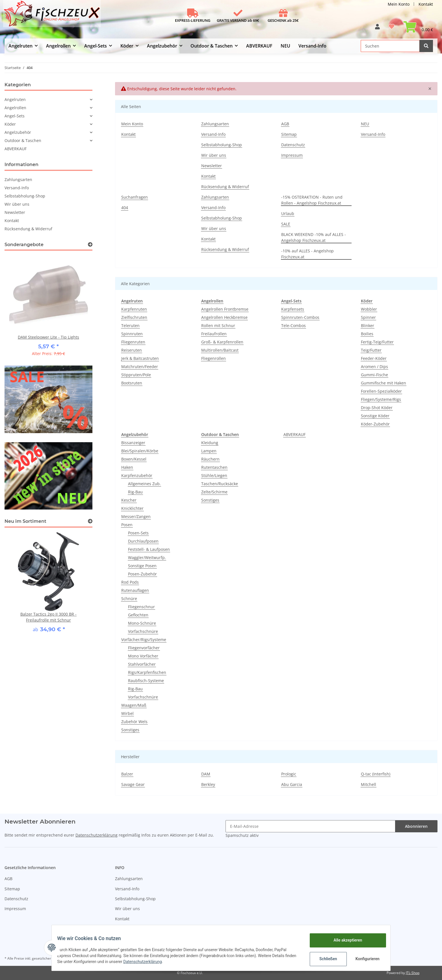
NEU (285, 46)
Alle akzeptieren (344, 940)
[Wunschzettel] (392, 29)
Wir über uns (214, 155)
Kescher (129, 500)
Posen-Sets (138, 533)
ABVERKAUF (294, 434)
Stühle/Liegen (214, 475)
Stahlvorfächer (142, 664)
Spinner (368, 317)
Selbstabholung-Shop (222, 145)
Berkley (208, 784)
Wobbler (369, 309)
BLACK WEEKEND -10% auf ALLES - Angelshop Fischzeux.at (314, 237)
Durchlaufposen (143, 541)
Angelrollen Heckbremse (224, 317)
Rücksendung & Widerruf (225, 187)
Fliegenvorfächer (144, 648)
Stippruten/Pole (136, 375)
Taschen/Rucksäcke (220, 484)
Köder (10, 124)
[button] (377, 29)
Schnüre (129, 598)
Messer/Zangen (136, 516)
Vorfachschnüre (143, 631)
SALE (286, 224)
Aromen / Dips (374, 367)
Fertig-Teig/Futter (377, 342)
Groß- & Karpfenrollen (222, 342)
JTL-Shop (413, 973)
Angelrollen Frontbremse (225, 309)
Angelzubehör (18, 132)
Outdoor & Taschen (23, 140)
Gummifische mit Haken (383, 383)
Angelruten (15, 99)
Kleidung (210, 443)
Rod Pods (130, 582)
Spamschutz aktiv (242, 835)
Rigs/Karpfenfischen (147, 672)
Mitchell (369, 784)
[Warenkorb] (418, 29)
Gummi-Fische (374, 375)
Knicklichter (132, 508)
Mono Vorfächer (143, 656)
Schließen (325, 959)
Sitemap (289, 134)
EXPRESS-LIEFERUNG (193, 20)
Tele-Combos (293, 325)
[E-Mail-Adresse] (310, 826)
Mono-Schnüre (142, 623)
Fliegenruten (133, 342)
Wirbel (127, 713)
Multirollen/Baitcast (220, 350)
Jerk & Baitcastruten (140, 358)
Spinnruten (132, 334)
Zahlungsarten (215, 124)
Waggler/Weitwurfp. (147, 557)
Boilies (367, 334)
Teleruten (130, 325)
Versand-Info (312, 46)
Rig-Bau (135, 492)
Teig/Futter (371, 350)
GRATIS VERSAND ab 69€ (238, 20)
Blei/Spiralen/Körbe (140, 451)
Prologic (289, 774)
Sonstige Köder (375, 416)
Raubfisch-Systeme (146, 681)
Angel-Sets (15, 116)
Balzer (127, 774)
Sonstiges (130, 730)
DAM (206, 774)
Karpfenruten (134, 309)
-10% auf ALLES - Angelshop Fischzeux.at (307, 254)
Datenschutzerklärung (97, 835)
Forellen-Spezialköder (381, 391)
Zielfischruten (134, 317)
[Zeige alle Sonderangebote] (90, 245)
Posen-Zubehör (142, 574)
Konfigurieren (364, 959)
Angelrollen (15, 108)
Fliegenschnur (141, 607)
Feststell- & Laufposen (149, 549)
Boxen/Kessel (134, 459)
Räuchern (210, 459)
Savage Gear (133, 784)
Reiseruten (132, 350)
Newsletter (212, 166)
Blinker (368, 325)
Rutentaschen (214, 467)
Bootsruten (132, 383)
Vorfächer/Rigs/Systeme (144, 640)
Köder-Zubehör (375, 424)
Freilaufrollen (214, 334)
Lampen (209, 451)
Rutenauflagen (135, 590)
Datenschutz (293, 145)
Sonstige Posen (142, 566)
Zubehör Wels (134, 722)
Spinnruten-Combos (300, 317)
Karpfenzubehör (137, 475)
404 (125, 208)
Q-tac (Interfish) (376, 774)
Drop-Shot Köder (377, 408)
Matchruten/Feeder (140, 367)
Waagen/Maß (134, 705)
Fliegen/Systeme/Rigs (381, 399)
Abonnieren (416, 826)
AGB (285, 124)
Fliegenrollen (214, 358)
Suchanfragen (135, 197)
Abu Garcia (292, 784)
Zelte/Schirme (214, 492)
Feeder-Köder (374, 358)
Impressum (292, 155)
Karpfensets (293, 309)
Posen (127, 525)
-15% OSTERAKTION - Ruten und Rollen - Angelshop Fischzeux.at (312, 200)
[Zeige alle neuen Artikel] (90, 521)
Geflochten (138, 615)
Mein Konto (399, 4)
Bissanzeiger (133, 443)
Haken (127, 467)
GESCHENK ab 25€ (283, 20)
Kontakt (426, 4)
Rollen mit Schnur (218, 325)
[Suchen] (390, 46)
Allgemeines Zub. (144, 484)
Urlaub (288, 213)
